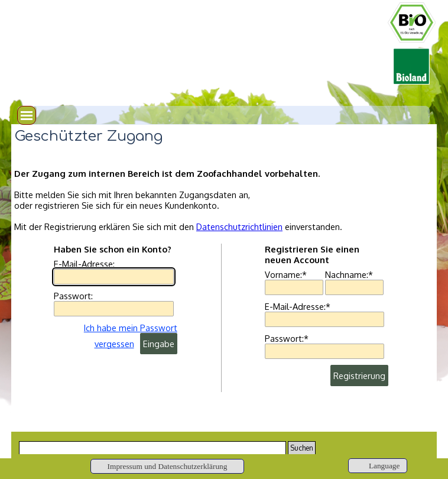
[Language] (378, 466)
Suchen (302, 448)
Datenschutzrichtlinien (239, 226)
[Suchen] (152, 448)
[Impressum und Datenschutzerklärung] (167, 466)
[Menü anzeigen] (27, 115)
